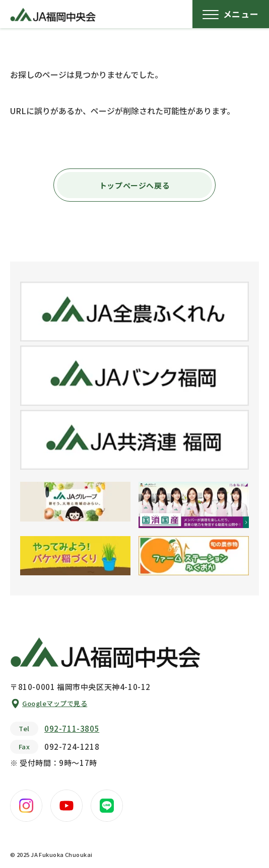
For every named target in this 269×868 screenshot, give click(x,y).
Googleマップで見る (55, 703)
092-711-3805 (72, 728)
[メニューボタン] (231, 14)
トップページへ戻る (134, 185)
